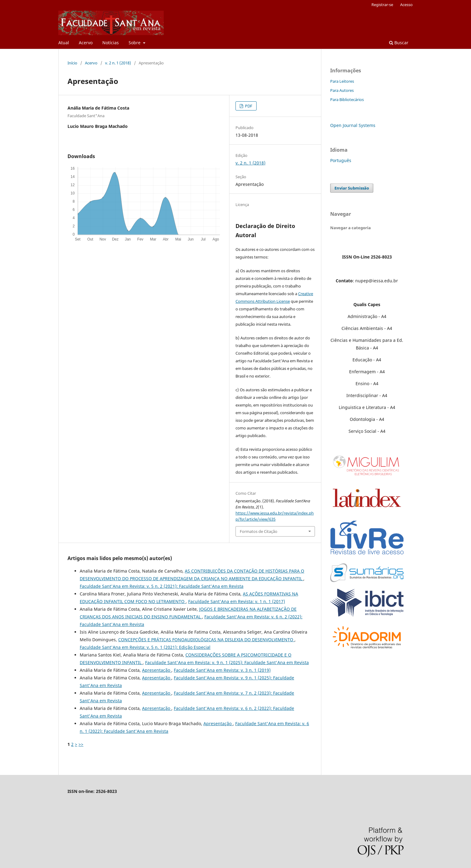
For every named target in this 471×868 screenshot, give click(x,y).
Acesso (406, 5)
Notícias (111, 43)
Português (341, 160)
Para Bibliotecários (347, 99)
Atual (64, 43)
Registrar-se (382, 5)
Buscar (399, 43)
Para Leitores (342, 81)
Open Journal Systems (353, 125)
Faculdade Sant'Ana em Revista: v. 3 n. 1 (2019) (222, 670)
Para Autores (342, 90)
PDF (248, 106)
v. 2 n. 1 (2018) (118, 63)
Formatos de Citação (259, 531)
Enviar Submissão (352, 188)
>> (81, 744)
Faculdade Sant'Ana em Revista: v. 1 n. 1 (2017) (237, 601)
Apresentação (157, 670)
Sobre (135, 43)
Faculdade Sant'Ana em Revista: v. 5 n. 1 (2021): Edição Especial (145, 647)
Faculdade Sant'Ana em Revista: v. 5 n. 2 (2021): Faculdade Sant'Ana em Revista (162, 586)
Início (72, 63)
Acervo (86, 43)
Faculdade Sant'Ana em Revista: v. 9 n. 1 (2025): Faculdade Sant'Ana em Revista (227, 662)
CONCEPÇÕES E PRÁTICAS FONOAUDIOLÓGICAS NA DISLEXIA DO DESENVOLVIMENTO (206, 640)
